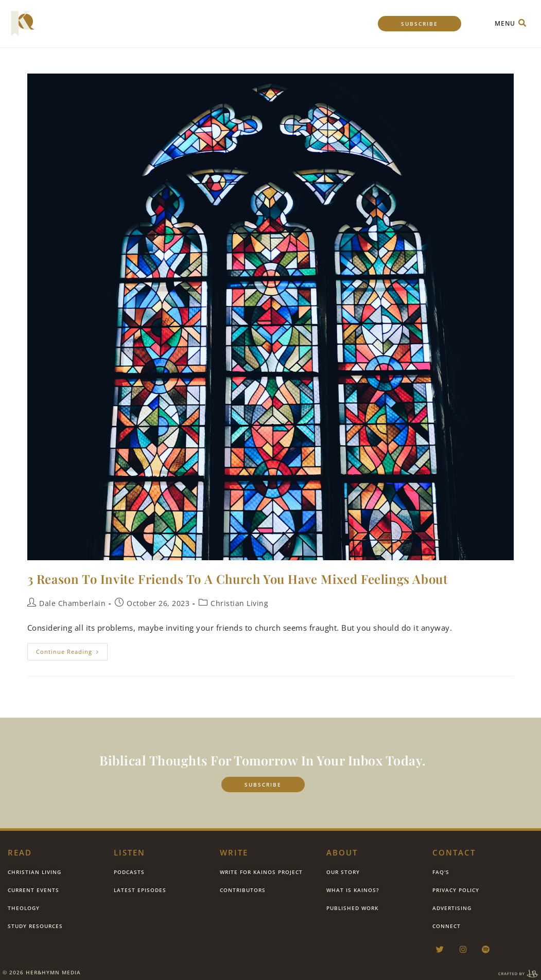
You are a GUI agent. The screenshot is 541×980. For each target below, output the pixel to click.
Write (234, 852)
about (342, 852)
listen (129, 852)
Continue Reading (72, 649)
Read (20, 852)
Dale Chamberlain (72, 603)
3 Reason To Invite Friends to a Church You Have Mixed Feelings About (238, 579)
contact (454, 852)
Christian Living (239, 603)
